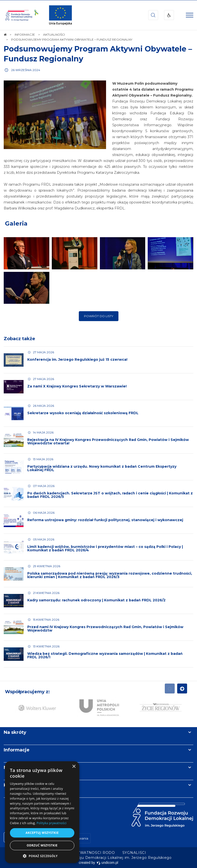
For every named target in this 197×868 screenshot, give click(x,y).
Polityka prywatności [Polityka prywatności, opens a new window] (52, 823)
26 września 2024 (26, 70)
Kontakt (13, 785)
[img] (60, 15)
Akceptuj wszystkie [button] (42, 833)
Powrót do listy (99, 322)
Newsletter (17, 767)
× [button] (74, 767)
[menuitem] (83, 853)
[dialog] (42, 812)
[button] (42, 856)
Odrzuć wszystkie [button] (42, 845)
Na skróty (15, 732)
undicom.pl (107, 863)
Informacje (17, 750)
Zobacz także (19, 345)
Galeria (16, 229)
